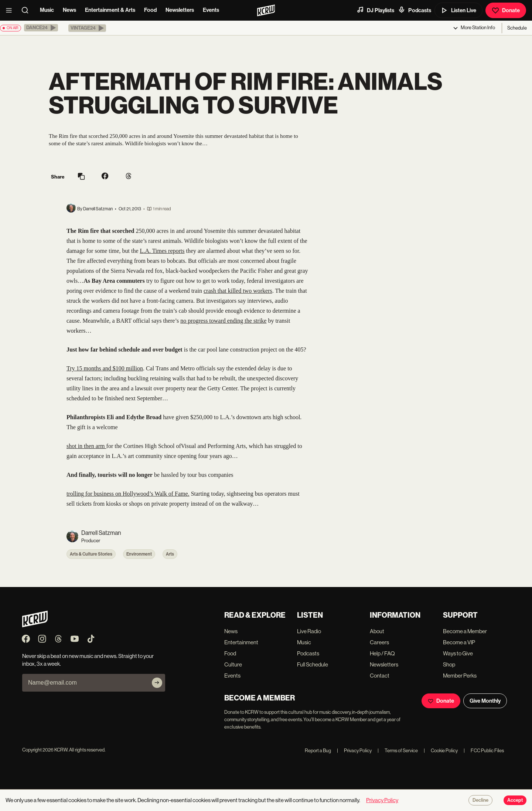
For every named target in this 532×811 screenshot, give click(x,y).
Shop (449, 664)
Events (211, 10)
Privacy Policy (354, 751)
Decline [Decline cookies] (480, 800)
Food (150, 10)
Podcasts (415, 10)
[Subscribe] (157, 683)
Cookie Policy (441, 751)
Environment (139, 554)
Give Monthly (485, 701)
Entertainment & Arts (110, 10)
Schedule (517, 28)
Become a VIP (459, 642)
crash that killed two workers (238, 291)
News (69, 10)
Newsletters (180, 10)
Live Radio (309, 631)
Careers (379, 642)
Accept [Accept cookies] (515, 800)
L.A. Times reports (162, 251)
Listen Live (458, 10)
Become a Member (465, 631)
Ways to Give (458, 653)
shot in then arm (86, 446)
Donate (506, 10)
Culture (233, 664)
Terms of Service (398, 751)
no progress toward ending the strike (223, 321)
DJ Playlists (375, 10)
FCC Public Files (484, 751)
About (377, 631)
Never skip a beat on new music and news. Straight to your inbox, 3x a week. (88, 660)
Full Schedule (313, 664)
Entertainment (241, 642)
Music (47, 10)
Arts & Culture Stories (91, 554)
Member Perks (460, 676)
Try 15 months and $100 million (105, 368)
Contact (380, 676)
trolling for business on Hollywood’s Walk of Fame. (128, 494)
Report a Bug (318, 751)
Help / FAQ (382, 653)
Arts (170, 554)
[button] (41, 28)
